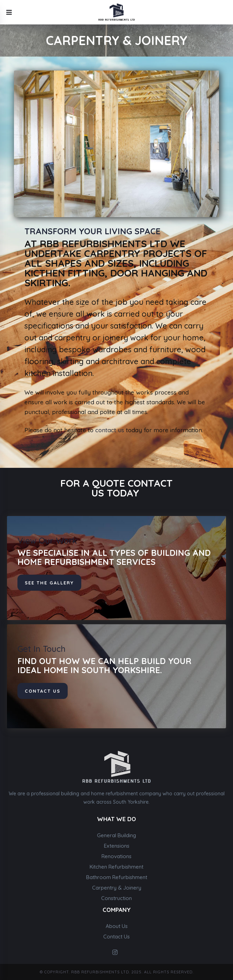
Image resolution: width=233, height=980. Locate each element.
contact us (110, 430)
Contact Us (116, 937)
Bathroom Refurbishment (117, 877)
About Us (117, 926)
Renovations (116, 856)
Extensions (117, 846)
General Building (116, 835)
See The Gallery (49, 583)
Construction (116, 898)
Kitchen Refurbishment (116, 867)
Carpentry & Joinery (117, 888)
